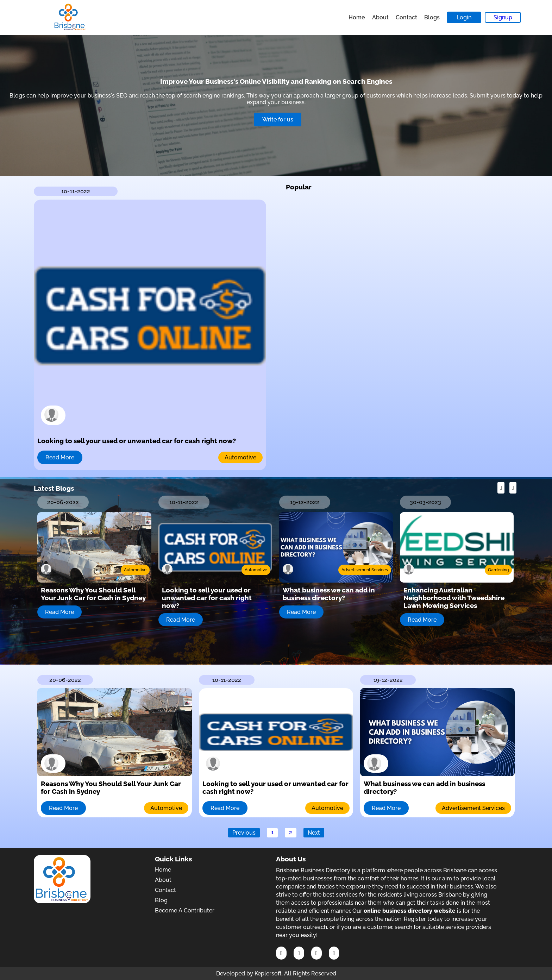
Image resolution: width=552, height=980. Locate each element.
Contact (406, 17)
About (380, 17)
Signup (503, 17)
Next (314, 833)
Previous (244, 833)
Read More (60, 457)
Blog (161, 900)
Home (357, 17)
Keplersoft (268, 973)
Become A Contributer (185, 910)
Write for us (278, 120)
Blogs (432, 17)
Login (464, 17)
